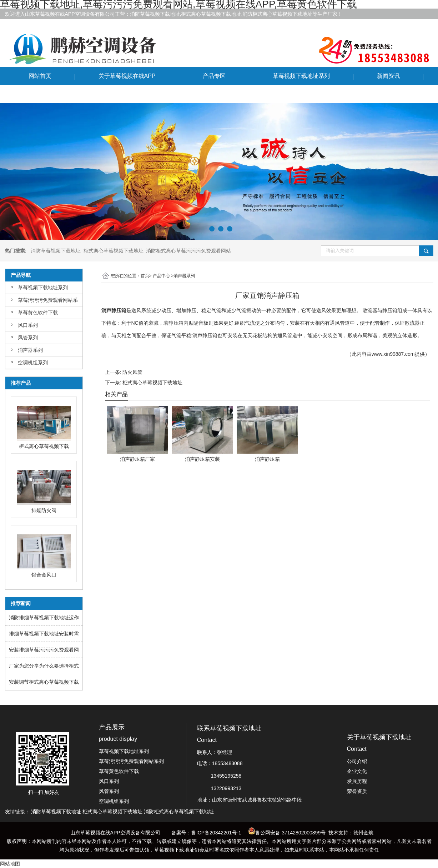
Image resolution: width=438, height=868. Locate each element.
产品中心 (161, 276)
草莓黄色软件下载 (38, 313)
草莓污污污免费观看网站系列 (48, 302)
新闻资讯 (388, 76)
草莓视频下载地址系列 (301, 76)
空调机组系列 (33, 363)
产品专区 (214, 76)
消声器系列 (30, 350)
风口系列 (28, 325)
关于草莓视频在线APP (127, 76)
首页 (145, 276)
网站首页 (40, 76)
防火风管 (132, 372)
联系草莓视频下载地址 (57, 94)
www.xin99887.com (393, 354)
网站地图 (10, 864)
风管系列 (28, 338)
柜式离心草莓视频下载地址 (152, 383)
